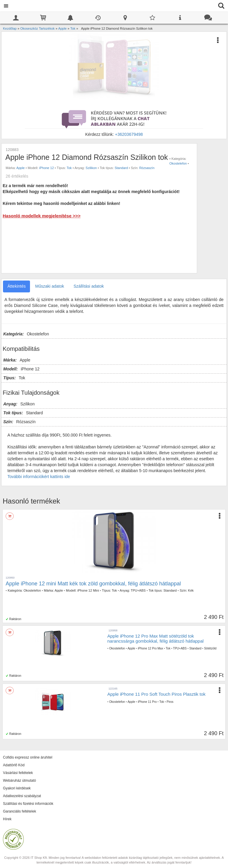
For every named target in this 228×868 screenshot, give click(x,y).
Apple (20, 168)
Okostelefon (178, 163)
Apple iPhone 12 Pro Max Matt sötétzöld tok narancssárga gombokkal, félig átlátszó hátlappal (156, 638)
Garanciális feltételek (19, 811)
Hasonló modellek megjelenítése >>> (42, 216)
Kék (191, 590)
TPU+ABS (138, 590)
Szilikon (91, 168)
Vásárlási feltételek (18, 773)
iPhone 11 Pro (147, 702)
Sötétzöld (210, 648)
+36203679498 (129, 134)
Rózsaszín (147, 168)
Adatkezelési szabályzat (22, 796)
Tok (69, 168)
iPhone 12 (47, 168)
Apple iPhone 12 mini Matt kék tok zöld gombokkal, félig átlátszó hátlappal (93, 584)
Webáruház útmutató (19, 781)
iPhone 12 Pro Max (150, 648)
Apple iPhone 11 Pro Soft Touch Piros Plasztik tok (157, 694)
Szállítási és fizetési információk (28, 804)
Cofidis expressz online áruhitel (28, 757)
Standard (121, 168)
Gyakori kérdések (17, 788)
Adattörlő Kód (14, 765)
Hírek (7, 819)
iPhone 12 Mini (88, 590)
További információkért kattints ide (39, 477)
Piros (170, 702)
